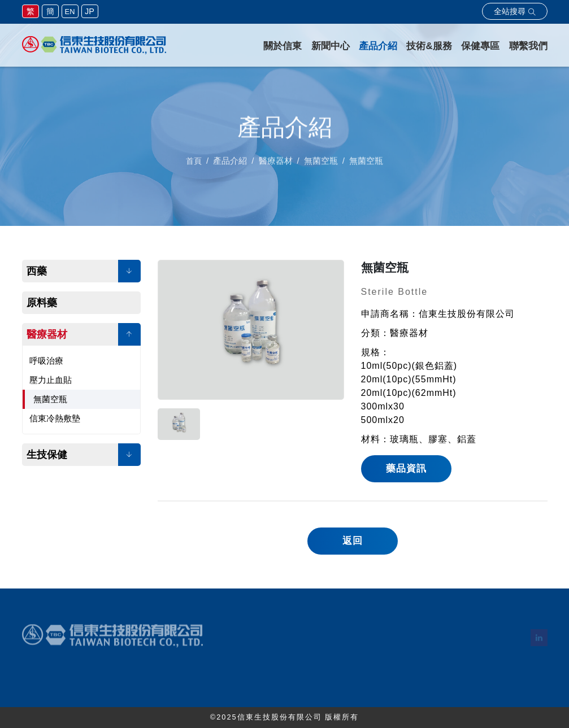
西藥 (37, 271)
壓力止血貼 (51, 380)
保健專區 (480, 46)
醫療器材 (47, 334)
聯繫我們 (528, 46)
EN (70, 12)
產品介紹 (378, 46)
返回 (353, 541)
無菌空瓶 (50, 399)
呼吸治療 (46, 361)
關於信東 (283, 46)
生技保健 (47, 455)
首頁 (194, 164)
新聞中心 (331, 46)
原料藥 (42, 303)
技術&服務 (429, 46)
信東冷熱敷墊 (55, 418)
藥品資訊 (406, 468)
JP (90, 11)
